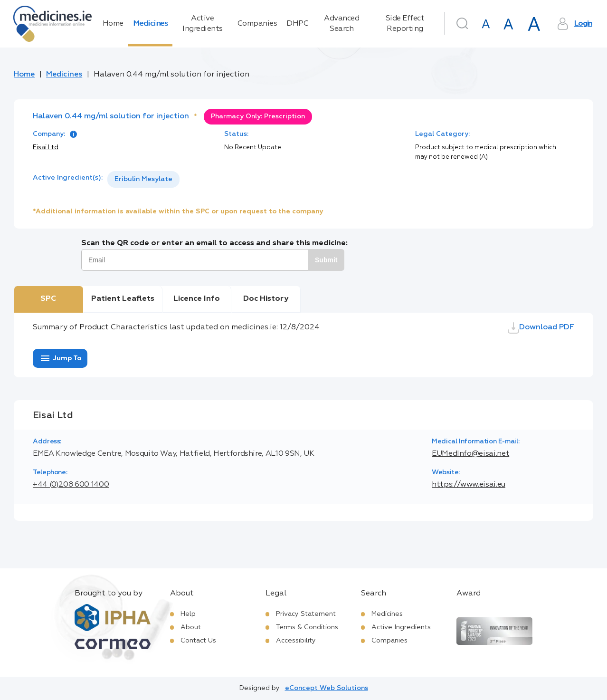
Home (113, 24)
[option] (143, 179)
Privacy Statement (306, 614)
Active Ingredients (203, 24)
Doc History (266, 299)
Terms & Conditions (307, 627)
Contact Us (198, 641)
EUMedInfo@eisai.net (470, 454)
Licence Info (197, 299)
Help (188, 614)
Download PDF (541, 328)
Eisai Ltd (46, 148)
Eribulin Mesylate (143, 179)
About (191, 627)
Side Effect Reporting (405, 24)
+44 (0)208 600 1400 (71, 485)
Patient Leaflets (123, 299)
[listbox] (143, 179)
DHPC (297, 24)
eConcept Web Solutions (327, 688)
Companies (257, 24)
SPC (48, 299)
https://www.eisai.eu (469, 485)
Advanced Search (341, 24)
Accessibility (296, 641)
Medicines (151, 24)
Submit (326, 260)
